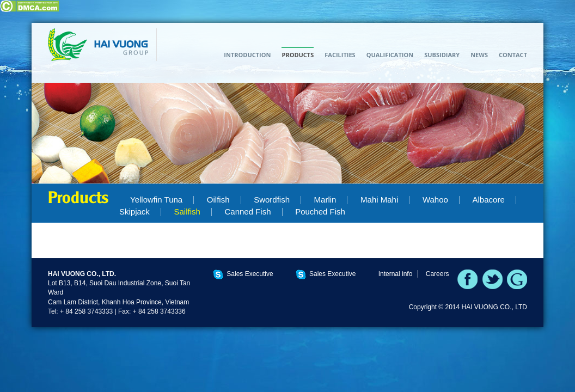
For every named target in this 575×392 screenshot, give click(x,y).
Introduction (247, 55)
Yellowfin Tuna (156, 200)
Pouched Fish (320, 212)
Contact (513, 55)
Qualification (390, 55)
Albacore (489, 200)
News (479, 55)
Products (298, 55)
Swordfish (272, 200)
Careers (438, 274)
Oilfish (218, 200)
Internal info (396, 274)
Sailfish (187, 212)
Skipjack (134, 212)
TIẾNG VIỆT (519, 36)
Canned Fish (247, 212)
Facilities (340, 55)
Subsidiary (442, 55)
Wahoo (435, 200)
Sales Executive (250, 274)
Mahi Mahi (379, 200)
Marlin (325, 200)
